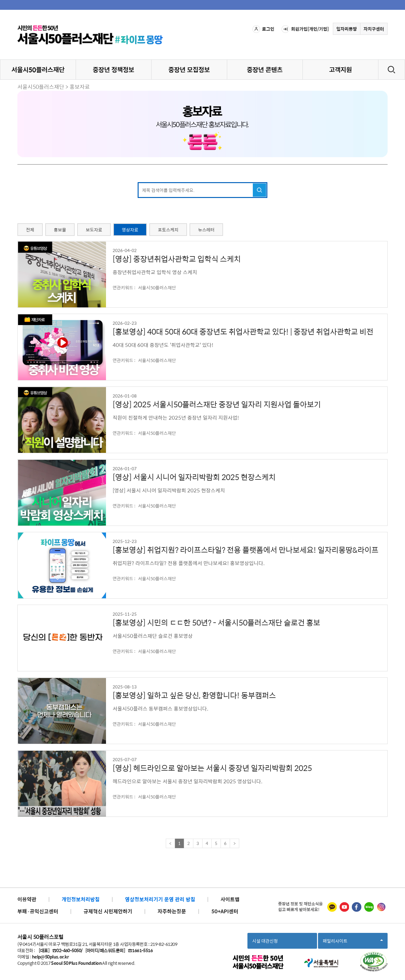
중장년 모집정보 (189, 69)
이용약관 (27, 899)
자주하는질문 (172, 911)
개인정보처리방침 (81, 899)
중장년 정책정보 (113, 69)
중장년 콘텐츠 (265, 69)
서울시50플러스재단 (38, 69)
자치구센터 (374, 29)
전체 (30, 230)
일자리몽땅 (347, 29)
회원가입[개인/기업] (305, 29)
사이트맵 (230, 899)
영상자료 (130, 230)
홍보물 (60, 230)
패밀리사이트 (353, 943)
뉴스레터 (206, 230)
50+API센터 (225, 911)
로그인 (263, 29)
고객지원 (340, 69)
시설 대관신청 (265, 941)
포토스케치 (168, 230)
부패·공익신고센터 (38, 911)
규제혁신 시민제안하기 (108, 911)
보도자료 (94, 230)
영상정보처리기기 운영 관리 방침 (160, 899)
